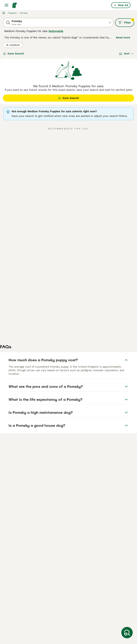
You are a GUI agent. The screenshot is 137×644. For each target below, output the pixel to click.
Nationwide (56, 31)
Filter (126, 21)
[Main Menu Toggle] (6, 5)
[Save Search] (127, 633)
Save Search (14, 54)
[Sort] (126, 54)
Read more (123, 38)
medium (13, 45)
